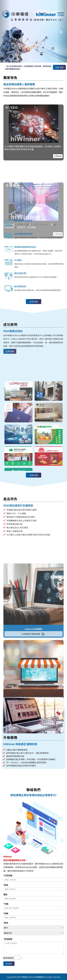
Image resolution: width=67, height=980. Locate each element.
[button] (5, 31)
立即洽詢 (59, 67)
